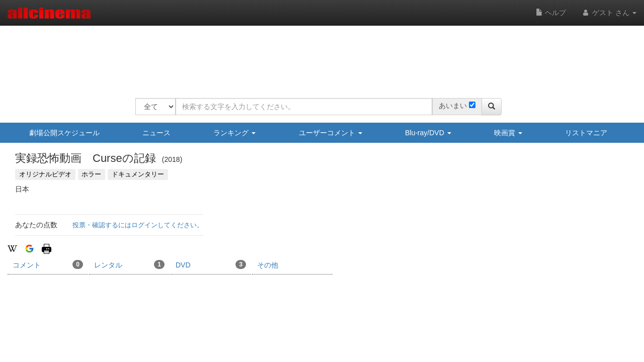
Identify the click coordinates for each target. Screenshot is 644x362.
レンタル (129, 264)
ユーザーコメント (331, 133)
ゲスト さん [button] (609, 13)
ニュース (156, 133)
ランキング (234, 133)
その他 (268, 265)
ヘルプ (551, 13)
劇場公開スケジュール (64, 133)
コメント (48, 264)
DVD (211, 264)
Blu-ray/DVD (428, 133)
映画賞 (508, 133)
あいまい (453, 106)
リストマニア (586, 133)
